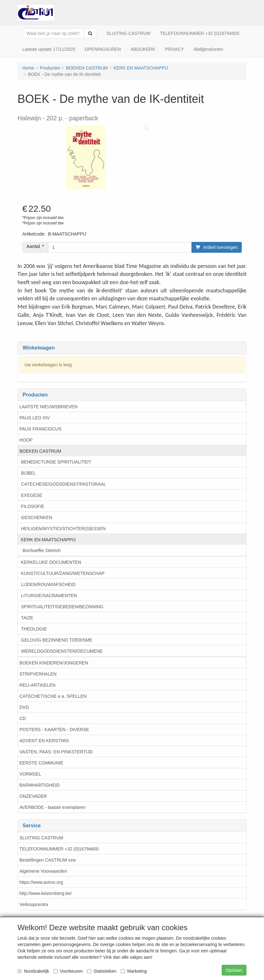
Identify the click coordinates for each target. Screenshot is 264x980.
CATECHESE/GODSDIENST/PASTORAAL (64, 484)
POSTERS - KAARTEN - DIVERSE (54, 730)
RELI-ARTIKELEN (37, 685)
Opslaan (234, 970)
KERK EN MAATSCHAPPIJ (48, 540)
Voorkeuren (68, 971)
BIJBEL (28, 473)
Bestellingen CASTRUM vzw (48, 860)
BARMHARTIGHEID (40, 785)
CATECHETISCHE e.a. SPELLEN (53, 696)
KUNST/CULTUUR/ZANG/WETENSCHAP (63, 573)
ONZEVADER (33, 796)
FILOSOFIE (33, 506)
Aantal (33, 246)
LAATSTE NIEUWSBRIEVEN (49, 407)
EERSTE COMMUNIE (41, 763)
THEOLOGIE (34, 629)
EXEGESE (32, 495)
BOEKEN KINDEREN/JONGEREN (54, 663)
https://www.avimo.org (41, 882)
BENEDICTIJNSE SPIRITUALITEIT (56, 462)
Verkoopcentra (34, 904)
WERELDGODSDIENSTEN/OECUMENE (62, 651)
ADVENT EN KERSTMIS (44, 741)
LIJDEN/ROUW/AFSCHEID (48, 584)
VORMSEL (30, 774)
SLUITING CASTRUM (41, 838)
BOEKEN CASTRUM (40, 451)
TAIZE (27, 618)
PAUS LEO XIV (35, 418)
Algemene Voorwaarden (43, 871)
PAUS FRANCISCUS (40, 429)
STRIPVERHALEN (38, 674)
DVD (24, 707)
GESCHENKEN (37, 517)
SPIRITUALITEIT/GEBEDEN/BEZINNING (62, 607)
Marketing (134, 971)
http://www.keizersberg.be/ (45, 893)
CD (23, 718)
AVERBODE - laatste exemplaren (52, 807)
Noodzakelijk (33, 971)
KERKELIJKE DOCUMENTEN (51, 562)
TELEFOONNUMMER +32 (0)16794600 (59, 849)
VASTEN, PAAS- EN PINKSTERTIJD (56, 752)
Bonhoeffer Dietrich (42, 550)
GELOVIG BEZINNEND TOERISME (57, 640)
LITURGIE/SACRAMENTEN (49, 596)
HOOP (26, 440)
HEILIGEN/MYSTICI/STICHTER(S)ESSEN (63, 529)
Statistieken (102, 971)
